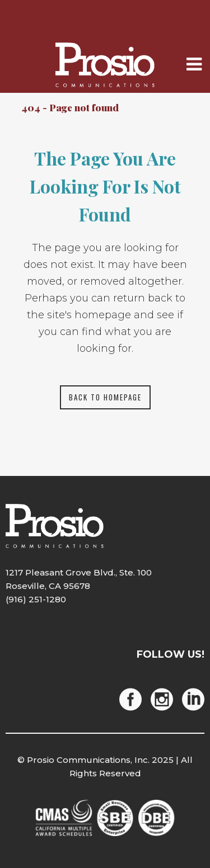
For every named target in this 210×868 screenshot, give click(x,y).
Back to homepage (105, 397)
